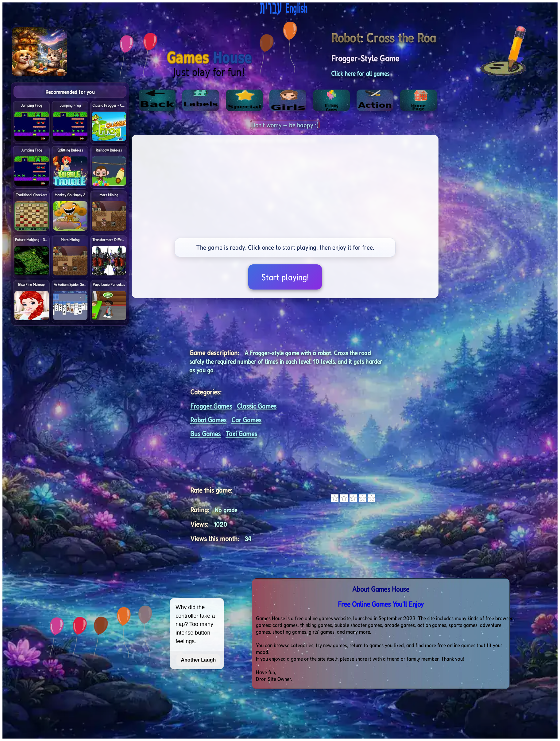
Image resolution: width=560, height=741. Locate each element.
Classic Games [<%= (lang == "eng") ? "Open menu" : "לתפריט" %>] (257, 406)
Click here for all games (360, 73)
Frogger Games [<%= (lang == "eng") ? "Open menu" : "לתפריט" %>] (211, 406)
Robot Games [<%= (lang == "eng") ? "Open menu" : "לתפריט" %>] (208, 420)
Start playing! (285, 277)
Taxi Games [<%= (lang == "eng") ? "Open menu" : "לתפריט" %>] (241, 434)
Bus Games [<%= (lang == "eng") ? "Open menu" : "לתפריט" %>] (205, 434)
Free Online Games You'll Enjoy (381, 604)
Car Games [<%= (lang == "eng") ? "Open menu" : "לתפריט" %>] (246, 420)
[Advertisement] (515, 174)
